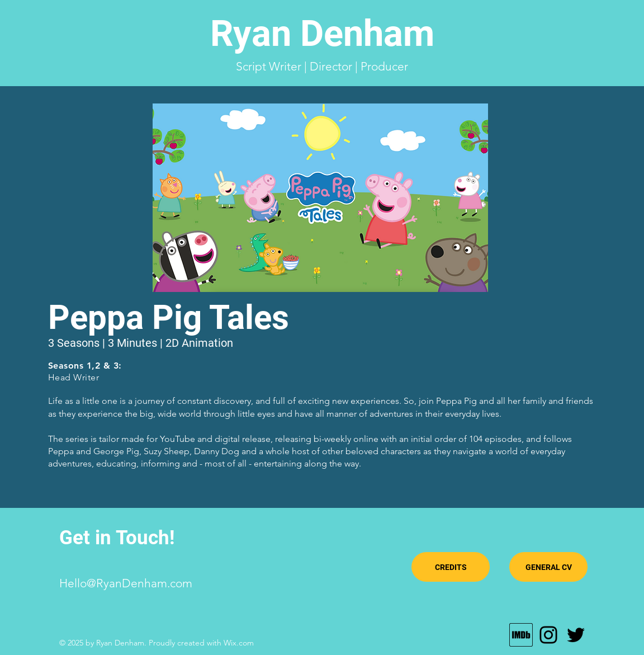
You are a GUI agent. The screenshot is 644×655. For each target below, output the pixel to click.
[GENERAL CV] (548, 567)
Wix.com (239, 643)
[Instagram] (548, 635)
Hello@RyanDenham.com (126, 583)
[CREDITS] (451, 567)
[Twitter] (576, 635)
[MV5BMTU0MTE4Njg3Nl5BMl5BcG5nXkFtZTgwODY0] (521, 635)
